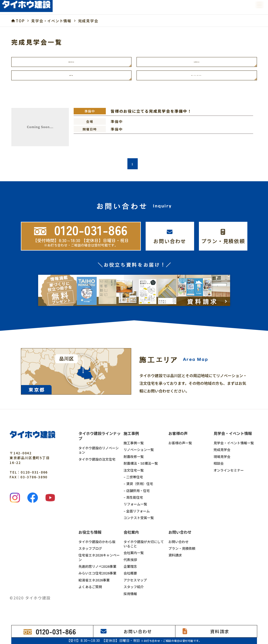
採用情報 (130, 597)
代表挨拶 (130, 563)
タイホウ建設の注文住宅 (97, 463)
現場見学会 (197, 63)
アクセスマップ (135, 584)
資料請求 (175, 559)
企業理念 (130, 570)
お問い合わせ (179, 545)
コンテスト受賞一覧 (139, 521)
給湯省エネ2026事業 (94, 584)
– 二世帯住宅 (133, 480)
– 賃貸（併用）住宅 (138, 487)
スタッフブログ (90, 552)
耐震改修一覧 (134, 460)
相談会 (71, 78)
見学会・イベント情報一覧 (234, 447)
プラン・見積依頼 (182, 552)
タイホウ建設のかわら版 (97, 545)
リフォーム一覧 (135, 508)
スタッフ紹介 (134, 591)
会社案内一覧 (134, 556)
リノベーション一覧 (139, 453)
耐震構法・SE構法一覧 (141, 467)
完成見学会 (71, 63)
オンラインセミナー (197, 78)
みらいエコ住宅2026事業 (97, 577)
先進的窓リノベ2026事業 (97, 570)
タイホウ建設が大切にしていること (144, 547)
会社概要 (130, 577)
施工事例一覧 (134, 447)
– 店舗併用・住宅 (137, 494)
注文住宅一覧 (134, 474)
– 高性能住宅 (133, 501)
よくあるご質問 (90, 591)
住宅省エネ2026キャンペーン (99, 561)
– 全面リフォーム (137, 515)
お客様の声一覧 (180, 447)
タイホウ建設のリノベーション (99, 454)
